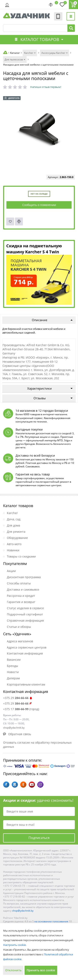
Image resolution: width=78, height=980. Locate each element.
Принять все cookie (41, 970)
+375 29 (18, 698)
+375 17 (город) (21, 709)
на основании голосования (51, 921)
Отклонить (13, 970)
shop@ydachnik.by (23, 911)
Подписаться (39, 838)
